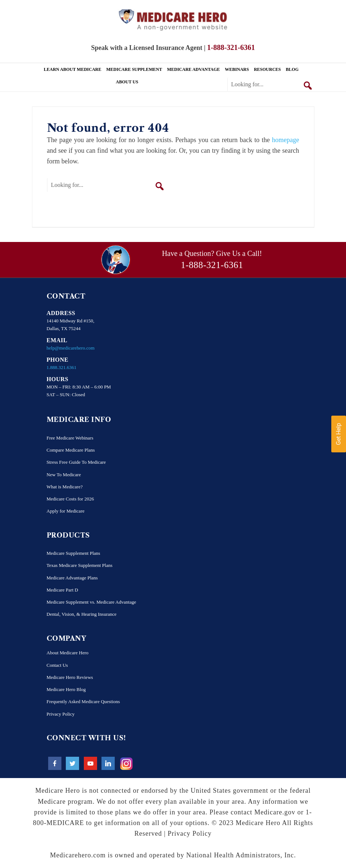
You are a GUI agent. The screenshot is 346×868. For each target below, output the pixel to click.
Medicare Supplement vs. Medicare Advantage (92, 602)
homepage (286, 140)
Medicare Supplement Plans (74, 553)
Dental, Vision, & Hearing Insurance (82, 614)
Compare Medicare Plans (71, 450)
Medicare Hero (173, 19)
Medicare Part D (63, 590)
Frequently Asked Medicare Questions (83, 701)
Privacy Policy (61, 714)
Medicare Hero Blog (66, 689)
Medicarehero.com (78, 855)
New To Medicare (64, 475)
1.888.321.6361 (62, 367)
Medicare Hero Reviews (70, 677)
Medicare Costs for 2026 (70, 499)
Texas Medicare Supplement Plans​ (80, 565)
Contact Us (57, 665)
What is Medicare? (65, 487)
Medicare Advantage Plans (72, 578)
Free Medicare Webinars (70, 438)
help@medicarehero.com (71, 348)
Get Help (338, 434)
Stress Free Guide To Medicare (76, 462)
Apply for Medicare (66, 511)
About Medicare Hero (68, 653)
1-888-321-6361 (212, 265)
